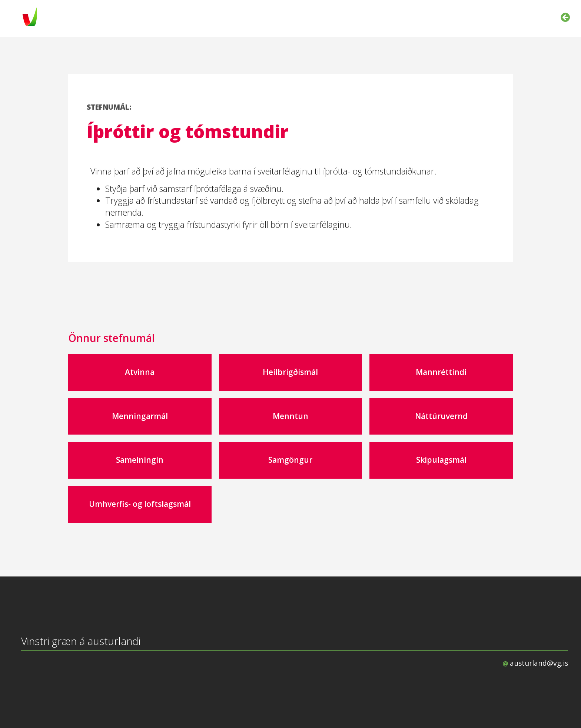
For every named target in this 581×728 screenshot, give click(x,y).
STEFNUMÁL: (109, 107)
